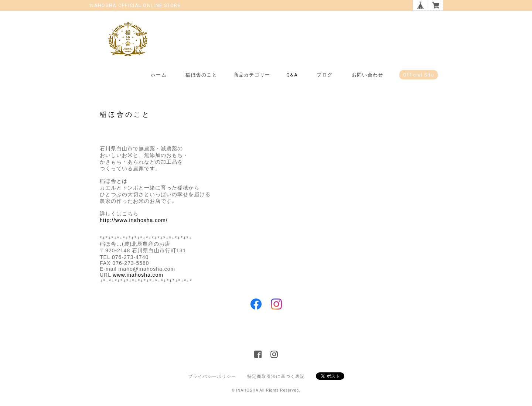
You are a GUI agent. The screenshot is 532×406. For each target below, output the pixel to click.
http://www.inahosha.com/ (134, 220)
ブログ (325, 75)
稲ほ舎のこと (201, 75)
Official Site (419, 75)
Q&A (292, 75)
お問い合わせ (368, 75)
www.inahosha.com (138, 275)
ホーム (159, 75)
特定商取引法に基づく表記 (276, 376)
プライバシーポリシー (212, 376)
